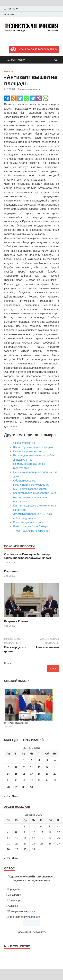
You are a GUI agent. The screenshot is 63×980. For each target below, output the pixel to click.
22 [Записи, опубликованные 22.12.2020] (16, 780)
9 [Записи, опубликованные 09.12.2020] (24, 767)
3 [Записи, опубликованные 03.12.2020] (31, 760)
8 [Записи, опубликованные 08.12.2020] (16, 767)
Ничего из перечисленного (24, 917)
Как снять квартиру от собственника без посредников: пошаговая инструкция (35, 497)
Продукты (14, 889)
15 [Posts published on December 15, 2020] (17, 838)
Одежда (13, 906)
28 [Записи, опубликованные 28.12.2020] (8, 787)
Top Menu (13, 9)
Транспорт (15, 900)
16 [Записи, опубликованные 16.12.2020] (24, 774)
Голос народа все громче (28, 522)
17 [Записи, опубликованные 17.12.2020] (32, 774)
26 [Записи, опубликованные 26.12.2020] (47, 780)
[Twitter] (20, 98)
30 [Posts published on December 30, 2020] (25, 849)
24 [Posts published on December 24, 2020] (34, 843)
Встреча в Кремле (16, 621)
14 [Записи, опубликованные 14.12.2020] (8, 774)
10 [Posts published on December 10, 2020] (34, 832)
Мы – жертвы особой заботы (30, 489)
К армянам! (12, 571)
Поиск (8, 663)
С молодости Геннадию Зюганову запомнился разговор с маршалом (27, 556)
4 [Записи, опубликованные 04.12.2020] (39, 760)
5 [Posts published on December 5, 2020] (49, 826)
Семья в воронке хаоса (27, 451)
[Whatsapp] (26, 98)
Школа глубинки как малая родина (34, 447)
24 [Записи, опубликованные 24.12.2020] (32, 780)
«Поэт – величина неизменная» (32, 531)
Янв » (15, 796)
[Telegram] (33, 98)
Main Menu (18, 60)
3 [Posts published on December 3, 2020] (33, 826)
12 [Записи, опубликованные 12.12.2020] (47, 767)
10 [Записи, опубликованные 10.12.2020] (32, 767)
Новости (9, 72)
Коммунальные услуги (22, 911)
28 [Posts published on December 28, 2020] (8, 849)
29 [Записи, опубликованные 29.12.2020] (16, 787)
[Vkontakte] (7, 98)
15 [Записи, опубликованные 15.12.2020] (16, 774)
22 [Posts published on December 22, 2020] (17, 843)
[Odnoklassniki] (14, 98)
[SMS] (46, 98)
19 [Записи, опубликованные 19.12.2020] (47, 774)
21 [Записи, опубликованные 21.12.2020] (8, 780)
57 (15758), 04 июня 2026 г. (16, 723)
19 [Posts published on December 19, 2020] (50, 838)
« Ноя (7, 796)
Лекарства (15, 895)
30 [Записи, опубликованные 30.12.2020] (24, 787)
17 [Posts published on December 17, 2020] (34, 838)
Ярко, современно (24, 443)
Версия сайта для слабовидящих (34, 49)
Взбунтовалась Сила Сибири (31, 526)
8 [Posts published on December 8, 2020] (16, 832)
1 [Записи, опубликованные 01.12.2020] (16, 760)
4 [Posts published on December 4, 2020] (41, 826)
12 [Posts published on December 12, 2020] (50, 832)
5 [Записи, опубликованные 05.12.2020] (47, 760)
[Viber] (39, 98)
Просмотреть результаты (31, 932)
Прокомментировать (29, 89)
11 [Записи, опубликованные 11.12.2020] (39, 767)
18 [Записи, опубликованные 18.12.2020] (39, 774)
